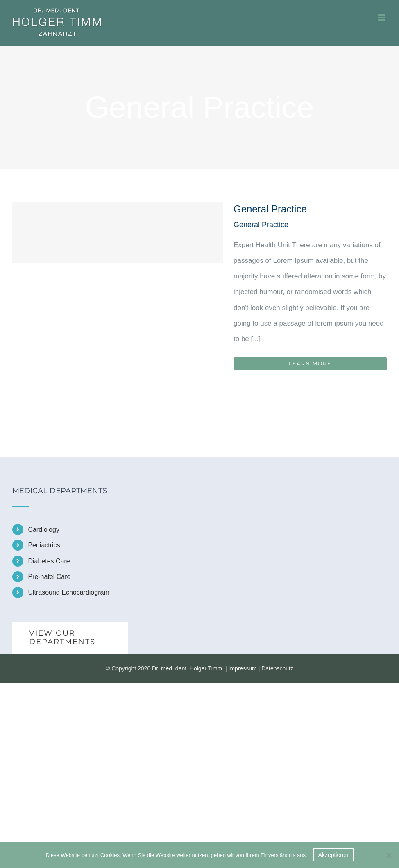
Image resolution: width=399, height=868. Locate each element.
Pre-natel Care (49, 577)
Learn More (310, 363)
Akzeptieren (333, 855)
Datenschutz (277, 668)
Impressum (243, 668)
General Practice (270, 209)
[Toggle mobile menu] (382, 17)
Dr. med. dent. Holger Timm (187, 668)
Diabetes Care (49, 561)
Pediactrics (44, 545)
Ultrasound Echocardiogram (68, 592)
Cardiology (43, 530)
